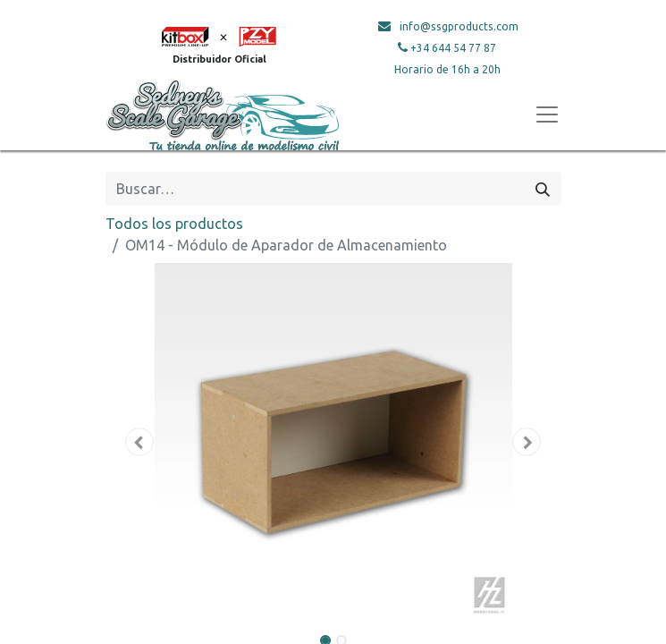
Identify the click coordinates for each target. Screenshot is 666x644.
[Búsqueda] (543, 189)
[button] (140, 442)
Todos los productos (174, 224)
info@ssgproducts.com (459, 26)
